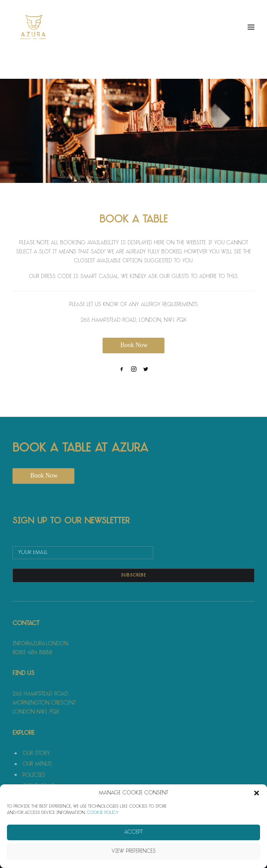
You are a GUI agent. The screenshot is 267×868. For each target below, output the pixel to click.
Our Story (36, 754)
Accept (133, 832)
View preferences (134, 852)
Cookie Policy (103, 813)
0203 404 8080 (32, 653)
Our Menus (37, 764)
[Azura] (33, 27)
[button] (257, 793)
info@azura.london (40, 644)
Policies (34, 776)
